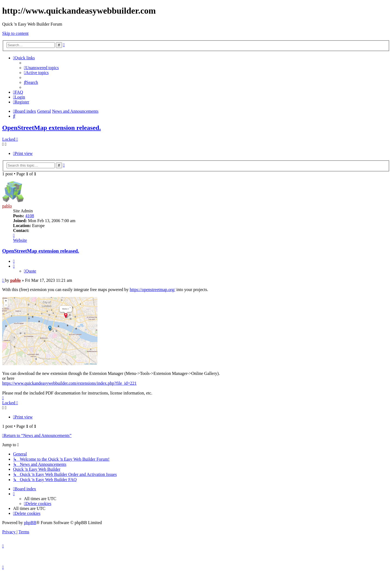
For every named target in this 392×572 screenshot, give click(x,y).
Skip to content (15, 33)
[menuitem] (41, 68)
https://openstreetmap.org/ (153, 290)
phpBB (30, 523)
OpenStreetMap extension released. (51, 128)
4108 (30, 216)
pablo (7, 206)
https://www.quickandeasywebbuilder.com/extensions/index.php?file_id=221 (69, 383)
